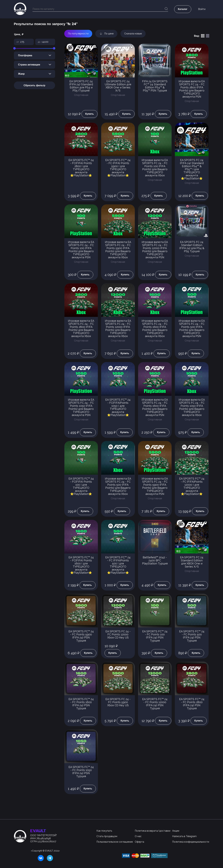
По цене (106, 34)
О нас (138, 836)
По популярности (78, 34)
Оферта (139, 842)
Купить (90, 114)
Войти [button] (202, 9)
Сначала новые (133, 34)
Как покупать (104, 831)
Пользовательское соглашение (115, 842)
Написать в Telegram (184, 836)
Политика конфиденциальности (191, 842)
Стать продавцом (107, 836)
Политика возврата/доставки (153, 831)
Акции (176, 831)
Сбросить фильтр (34, 85)
